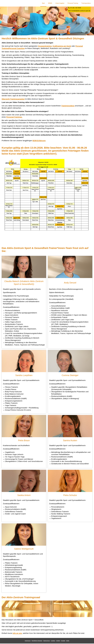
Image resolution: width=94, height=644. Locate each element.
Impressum (28, 641)
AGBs (68, 641)
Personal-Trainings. (14, 117)
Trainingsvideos (68, 106)
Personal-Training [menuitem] (73, 3)
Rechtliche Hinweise (37, 641)
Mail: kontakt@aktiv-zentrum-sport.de (79, 11)
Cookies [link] (53, 641)
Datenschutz (46, 641)
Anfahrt (58, 641)
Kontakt (63, 641)
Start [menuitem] (43, 3)
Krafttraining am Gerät (62, 46)
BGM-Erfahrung (39, 141)
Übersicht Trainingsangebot (13, 99)
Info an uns (17, 634)
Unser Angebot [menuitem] (60, 3)
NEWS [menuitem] (50, 3)
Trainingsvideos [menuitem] (86, 3)
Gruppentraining (45, 46)
